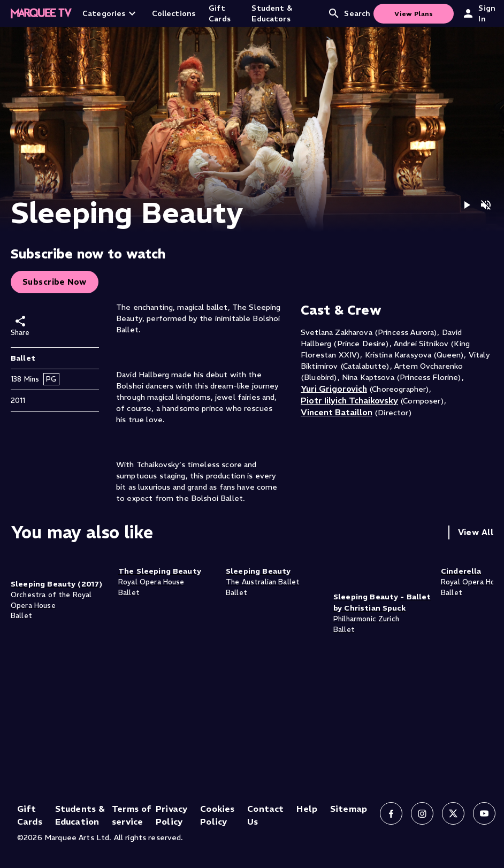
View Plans (414, 14)
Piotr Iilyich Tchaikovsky (349, 400)
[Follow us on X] (453, 813)
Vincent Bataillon (337, 412)
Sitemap (349, 809)
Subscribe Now (55, 282)
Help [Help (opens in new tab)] (307, 809)
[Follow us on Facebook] (391, 813)
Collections (174, 13)
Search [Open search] (349, 13)
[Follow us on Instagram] (422, 813)
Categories (110, 13)
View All (476, 532)
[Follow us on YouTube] (484, 813)
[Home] (41, 13)
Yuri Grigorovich (334, 389)
